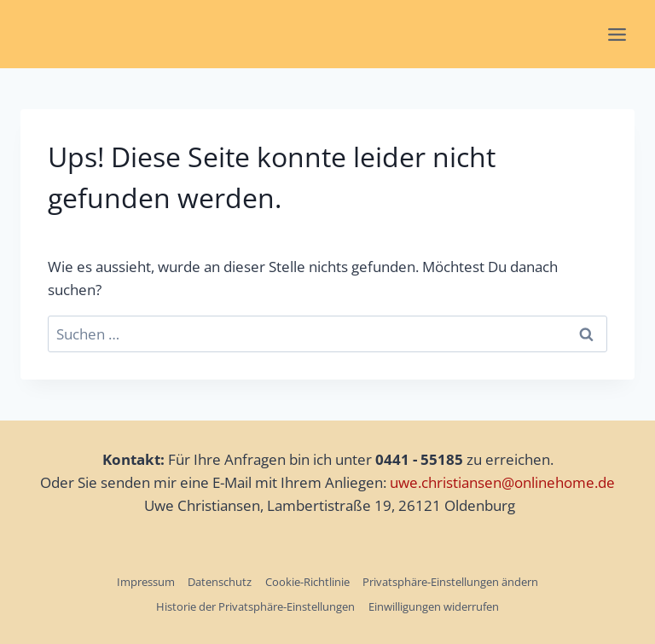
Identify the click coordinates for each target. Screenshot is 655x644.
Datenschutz (220, 582)
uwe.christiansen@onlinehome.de (502, 482)
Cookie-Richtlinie (307, 582)
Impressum (146, 582)
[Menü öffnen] (617, 34)
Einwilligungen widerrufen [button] (434, 606)
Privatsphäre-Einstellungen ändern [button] (450, 582)
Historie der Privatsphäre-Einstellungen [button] (255, 606)
